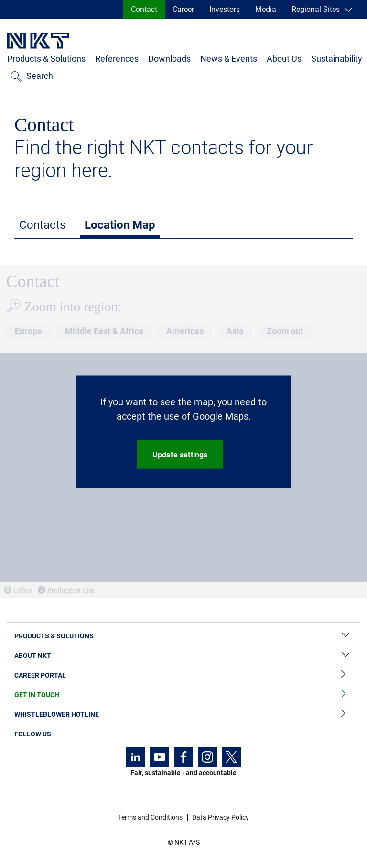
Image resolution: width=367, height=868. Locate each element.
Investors (225, 9)
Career (183, 9)
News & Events (229, 59)
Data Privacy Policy (221, 817)
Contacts (42, 225)
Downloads (169, 59)
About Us (284, 59)
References (117, 59)
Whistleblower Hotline (183, 715)
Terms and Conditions (150, 817)
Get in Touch (183, 695)
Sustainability (337, 59)
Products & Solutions (46, 59)
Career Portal (183, 675)
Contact (144, 9)
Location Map (120, 225)
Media (266, 9)
